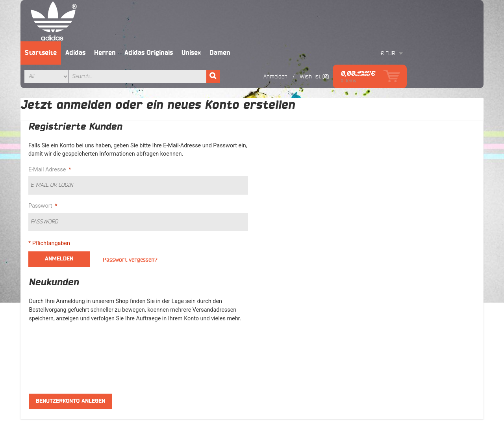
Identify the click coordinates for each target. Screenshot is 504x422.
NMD (41, 326)
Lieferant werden (277, 307)
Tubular (44, 316)
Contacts (157, 335)
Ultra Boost (48, 335)
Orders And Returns (170, 326)
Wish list (387, 35)
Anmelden (352, 35)
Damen (297, 11)
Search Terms (163, 307)
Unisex (268, 11)
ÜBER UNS (269, 288)
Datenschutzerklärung (283, 335)
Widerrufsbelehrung (280, 326)
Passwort (41, 165)
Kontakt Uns (448, 386)
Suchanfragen (304, 386)
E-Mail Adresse (48, 128)
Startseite (118, 11)
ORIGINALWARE (276, 316)
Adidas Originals (226, 11)
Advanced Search (167, 316)
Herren (182, 11)
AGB (151, 288)
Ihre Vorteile (271, 297)
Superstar (46, 307)
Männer (44, 288)
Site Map (157, 297)
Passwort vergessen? (130, 218)
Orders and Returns (402, 386)
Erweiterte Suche (349, 386)
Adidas (153, 11)
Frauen (43, 297)
